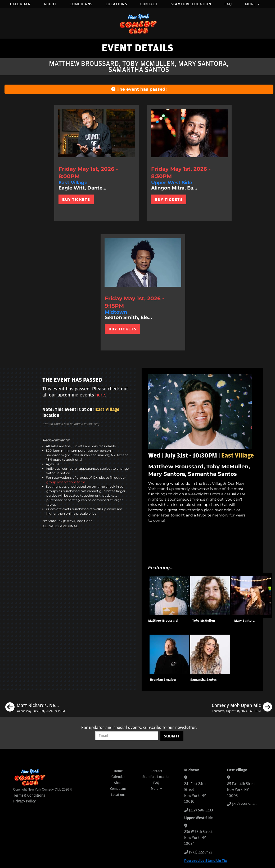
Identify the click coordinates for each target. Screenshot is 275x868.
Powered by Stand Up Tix (206, 861)
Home (118, 771)
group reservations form (66, 482)
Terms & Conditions (29, 795)
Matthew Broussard (163, 621)
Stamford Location (191, 4)
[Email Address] (127, 736)
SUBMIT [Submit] (172, 736)
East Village (107, 410)
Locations (116, 4)
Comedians (81, 4)
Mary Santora (244, 621)
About (50, 4)
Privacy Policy (24, 801)
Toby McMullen (204, 621)
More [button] (253, 4)
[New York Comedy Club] (138, 23)
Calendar (20, 4)
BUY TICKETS (76, 200)
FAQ (228, 4)
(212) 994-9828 (244, 804)
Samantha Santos (204, 680)
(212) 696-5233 (201, 810)
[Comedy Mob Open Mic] (242, 708)
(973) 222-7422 (201, 852)
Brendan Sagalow (163, 680)
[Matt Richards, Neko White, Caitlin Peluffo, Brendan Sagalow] (35, 708)
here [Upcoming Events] (100, 395)
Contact (149, 4)
